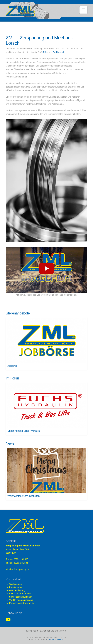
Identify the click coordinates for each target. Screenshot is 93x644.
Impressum (32, 631)
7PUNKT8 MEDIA (56, 640)
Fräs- (46, 52)
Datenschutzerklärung (53, 631)
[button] (83, 10)
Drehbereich (59, 52)
